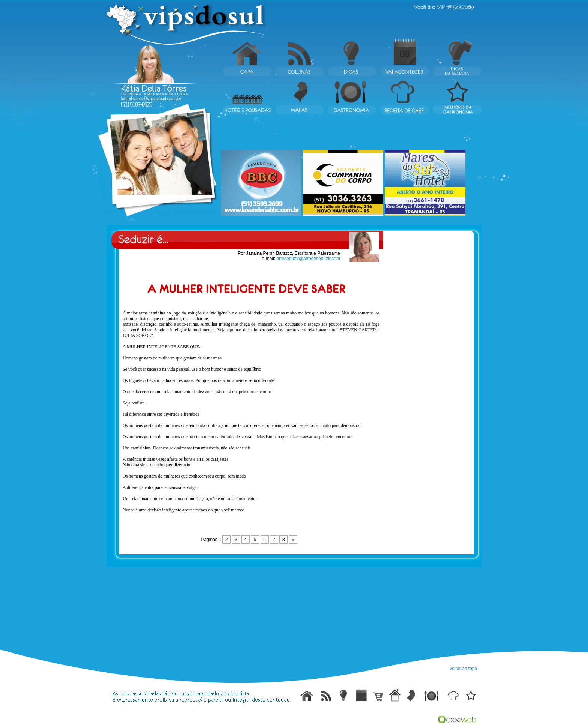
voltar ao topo (463, 669)
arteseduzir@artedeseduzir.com (308, 259)
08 (405, 54)
